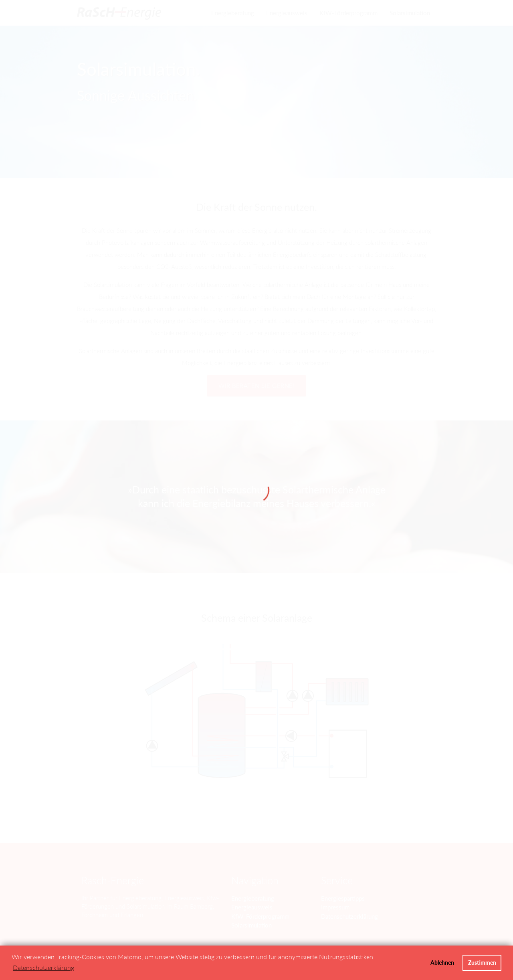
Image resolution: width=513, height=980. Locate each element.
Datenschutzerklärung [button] (43, 967)
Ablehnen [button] (442, 963)
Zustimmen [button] (482, 963)
